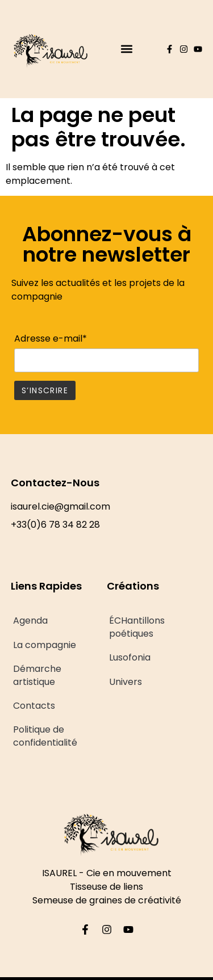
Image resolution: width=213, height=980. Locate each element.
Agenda (30, 621)
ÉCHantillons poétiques (137, 627)
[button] (126, 49)
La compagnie (45, 645)
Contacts (34, 706)
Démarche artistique (37, 675)
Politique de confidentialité (45, 736)
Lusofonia (130, 657)
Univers (126, 682)
